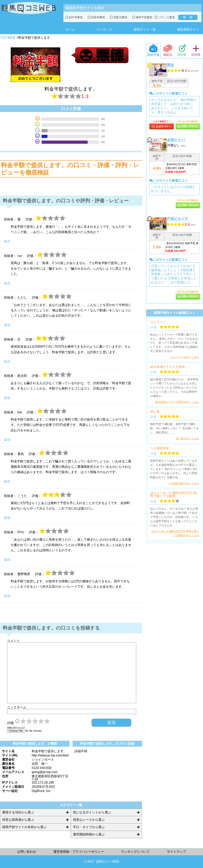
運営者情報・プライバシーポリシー (79, 852)
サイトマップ (176, 852)
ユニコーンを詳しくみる (185, 357)
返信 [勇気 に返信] (7, 481)
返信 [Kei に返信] (7, 440)
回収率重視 (96, 17)
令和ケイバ (176, 140)
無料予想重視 (142, 17)
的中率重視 (74, 17)
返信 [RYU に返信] (7, 560)
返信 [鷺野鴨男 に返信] (7, 596)
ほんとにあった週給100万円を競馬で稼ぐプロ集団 (173, 495)
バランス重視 (165, 17)
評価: (11, 723)
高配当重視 (119, 17)
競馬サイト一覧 (145, 29)
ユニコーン (158, 322)
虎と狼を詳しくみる (187, 438)
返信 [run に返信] (7, 283)
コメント (13, 641)
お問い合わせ (27, 852)
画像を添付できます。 (17, 728)
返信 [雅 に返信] (7, 241)
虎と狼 (155, 412)
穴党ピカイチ (178, 219)
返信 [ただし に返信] (7, 325)
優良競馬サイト (188, 29)
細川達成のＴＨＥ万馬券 (168, 367)
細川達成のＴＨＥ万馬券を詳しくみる (177, 402)
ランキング (104, 29)
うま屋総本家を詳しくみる (184, 483)
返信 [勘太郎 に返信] (7, 398)
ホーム (70, 29)
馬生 (170, 65)
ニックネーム (17, 707)
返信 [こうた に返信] (7, 518)
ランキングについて (135, 852)
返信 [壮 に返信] (7, 361)
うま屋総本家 (160, 448)
